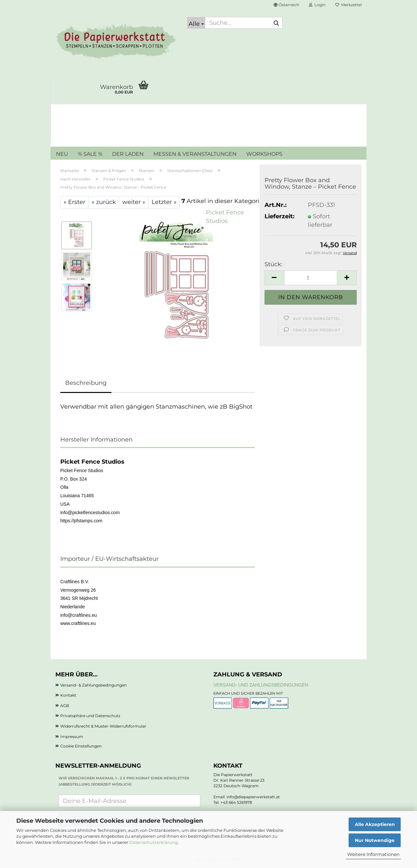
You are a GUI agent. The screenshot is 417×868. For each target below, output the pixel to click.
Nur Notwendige (375, 840)
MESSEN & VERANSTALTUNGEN (195, 154)
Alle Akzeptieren (375, 824)
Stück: (273, 264)
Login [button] (317, 5)
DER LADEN (128, 154)
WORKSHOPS (264, 154)
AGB (65, 706)
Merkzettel (348, 5)
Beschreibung (86, 383)
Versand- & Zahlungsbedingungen (93, 685)
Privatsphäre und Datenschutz (90, 716)
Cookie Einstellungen (81, 746)
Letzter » (164, 202)
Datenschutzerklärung (154, 842)
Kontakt (68, 695)
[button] (286, 5)
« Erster (74, 202)
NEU (62, 154)
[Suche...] (196, 23)
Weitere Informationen (373, 854)
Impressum (72, 737)
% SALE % (90, 154)
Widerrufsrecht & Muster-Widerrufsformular (103, 726)
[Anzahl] (311, 278)
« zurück (104, 202)
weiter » (134, 202)
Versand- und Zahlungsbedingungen (261, 685)
